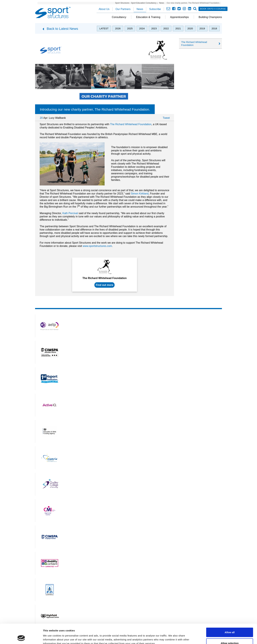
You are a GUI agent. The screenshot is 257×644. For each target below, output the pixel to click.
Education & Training (148, 17)
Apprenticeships (179, 17)
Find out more (104, 285)
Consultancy (119, 17)
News (162, 3)
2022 (166, 28)
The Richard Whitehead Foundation (131, 124)
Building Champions (210, 17)
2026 (118, 28)
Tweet (166, 118)
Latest (104, 28)
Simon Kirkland (140, 194)
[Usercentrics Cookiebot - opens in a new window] (21, 638)
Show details (172, 636)
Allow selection (230, 625)
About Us (104, 9)
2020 (190, 28)
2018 (214, 28)
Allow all (230, 614)
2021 (178, 28)
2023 (154, 28)
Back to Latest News (62, 29)
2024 (142, 28)
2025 (130, 28)
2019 (202, 28)
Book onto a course (213, 9)
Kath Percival (70, 213)
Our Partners (123, 9)
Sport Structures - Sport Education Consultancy (136, 3)
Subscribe (155, 9)
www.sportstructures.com (97, 246)
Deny (230, 635)
